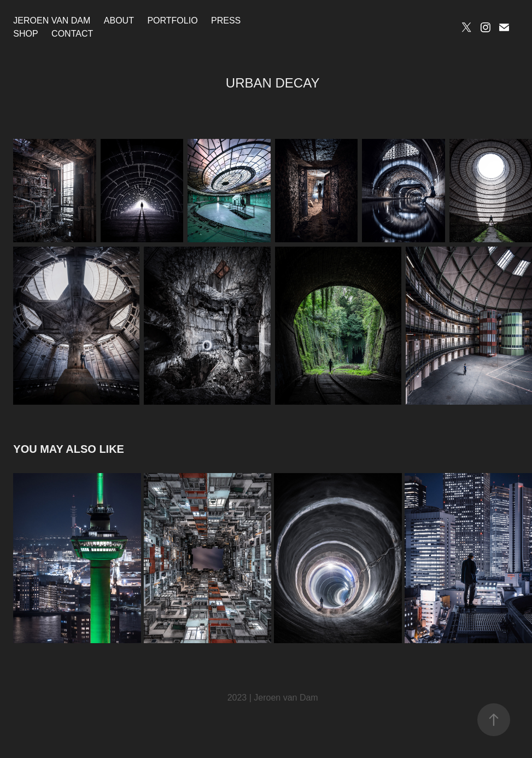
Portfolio (172, 21)
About (119, 21)
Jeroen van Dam (52, 21)
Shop (25, 34)
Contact (72, 34)
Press (226, 21)
